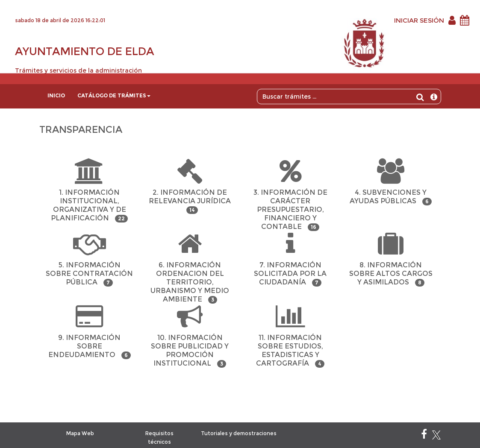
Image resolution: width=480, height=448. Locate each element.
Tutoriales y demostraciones (239, 433)
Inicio (56, 95)
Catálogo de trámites (114, 95)
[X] (436, 436)
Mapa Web (80, 433)
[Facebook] (424, 436)
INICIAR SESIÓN (419, 20)
